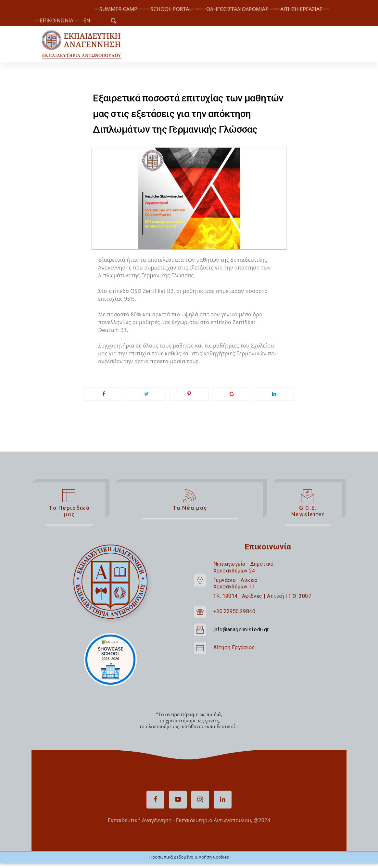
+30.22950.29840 (234, 611)
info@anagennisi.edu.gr (241, 630)
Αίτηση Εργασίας (234, 647)
